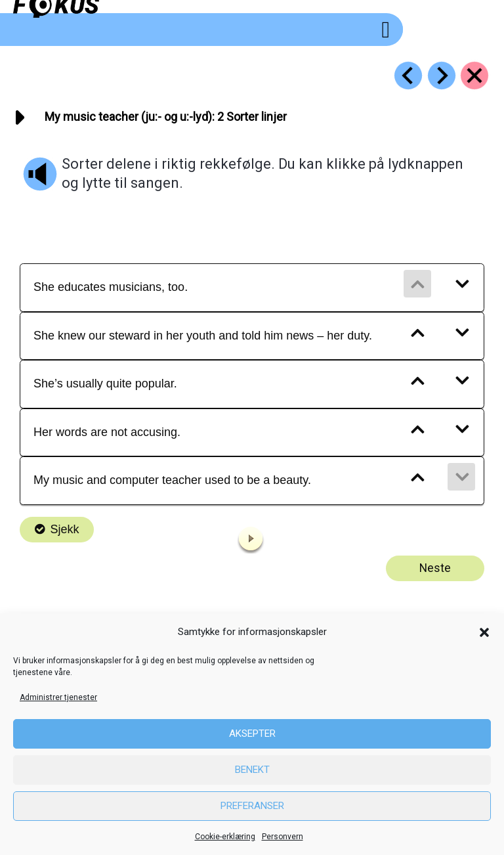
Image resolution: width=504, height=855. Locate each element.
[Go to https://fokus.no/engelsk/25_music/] (474, 76)
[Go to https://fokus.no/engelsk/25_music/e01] (408, 76)
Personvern (283, 837)
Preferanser (252, 806)
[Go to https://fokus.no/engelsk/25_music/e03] (442, 76)
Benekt (252, 770)
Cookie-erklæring (225, 837)
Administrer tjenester (58, 697)
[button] (484, 632)
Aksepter (252, 734)
